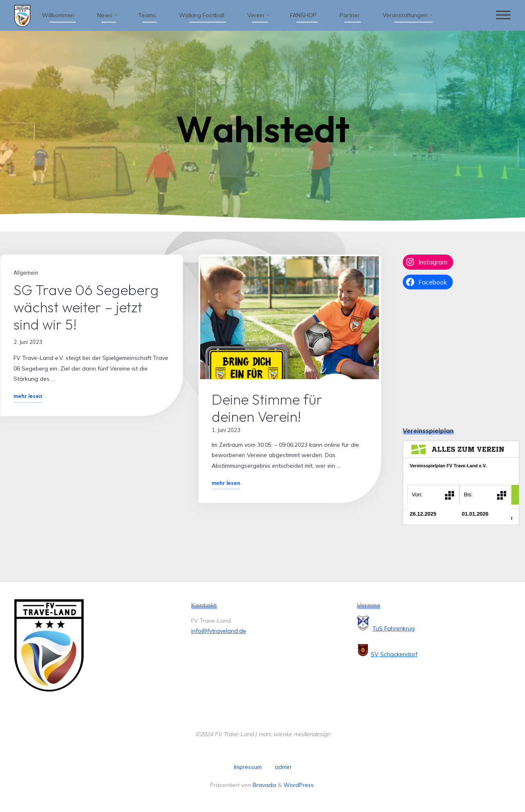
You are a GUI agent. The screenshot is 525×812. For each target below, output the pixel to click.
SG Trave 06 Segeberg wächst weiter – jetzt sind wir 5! (86, 307)
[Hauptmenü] (503, 15)
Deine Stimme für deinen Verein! (267, 408)
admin (283, 767)
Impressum (248, 767)
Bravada (264, 785)
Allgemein (26, 273)
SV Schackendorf (394, 654)
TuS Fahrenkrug (394, 628)
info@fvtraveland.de (219, 631)
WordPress (299, 785)
